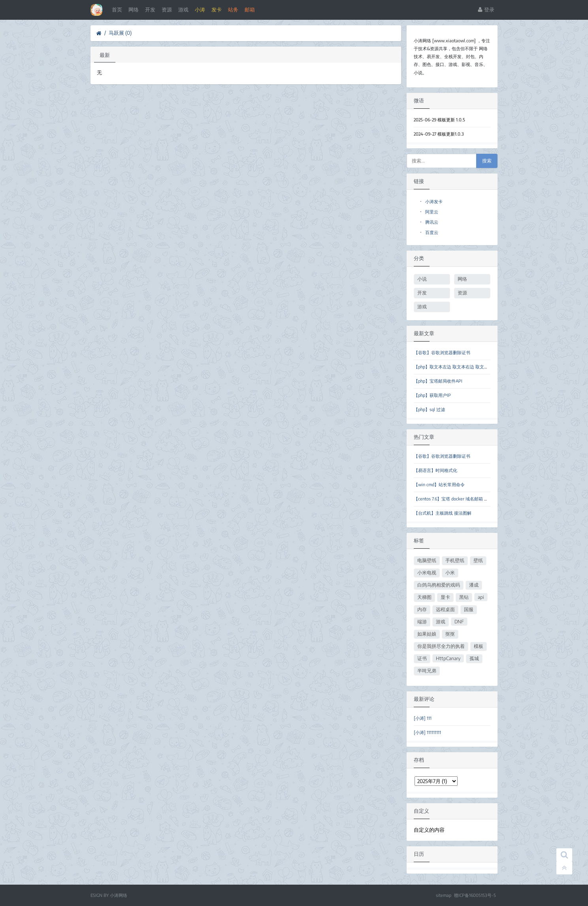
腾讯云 (429, 222)
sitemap (444, 895)
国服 (469, 609)
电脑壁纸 (427, 560)
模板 (479, 646)
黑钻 (464, 597)
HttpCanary (448, 658)
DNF (459, 622)
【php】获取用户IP (432, 395)
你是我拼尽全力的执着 (441, 646)
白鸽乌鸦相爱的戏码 (439, 585)
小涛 (200, 9)
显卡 (445, 597)
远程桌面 (445, 609)
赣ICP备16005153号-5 (475, 895)
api (481, 597)
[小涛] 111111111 (427, 732)
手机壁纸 (455, 560)
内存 (422, 609)
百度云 (429, 232)
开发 (150, 9)
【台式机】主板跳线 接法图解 (443, 513)
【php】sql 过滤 (429, 409)
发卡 (217, 9)
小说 (422, 279)
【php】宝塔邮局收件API (438, 381)
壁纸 (478, 560)
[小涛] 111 (423, 718)
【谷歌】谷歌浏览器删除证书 (442, 352)
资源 (167, 9)
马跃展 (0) (120, 33)
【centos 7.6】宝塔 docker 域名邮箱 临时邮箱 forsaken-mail (472, 499)
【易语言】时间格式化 (435, 470)
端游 (422, 622)
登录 (486, 9)
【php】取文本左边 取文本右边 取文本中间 (455, 367)
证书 (422, 658)
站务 (233, 9)
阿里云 (429, 212)
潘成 (474, 585)
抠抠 (450, 634)
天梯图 (424, 597)
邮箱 (250, 9)
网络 (134, 9)
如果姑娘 (427, 634)
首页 (117, 9)
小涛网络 (119, 895)
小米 (450, 573)
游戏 (183, 9)
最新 (105, 55)
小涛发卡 (431, 201)
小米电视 (427, 573)
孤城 (474, 658)
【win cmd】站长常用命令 (439, 484)
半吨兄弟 (427, 671)
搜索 (487, 161)
